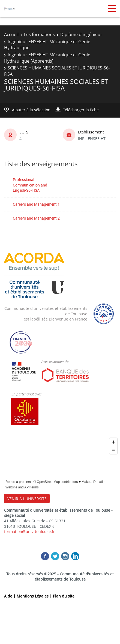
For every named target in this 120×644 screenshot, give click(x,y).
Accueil (11, 34)
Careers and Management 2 (36, 218)
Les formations (39, 34)
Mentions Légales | (35, 596)
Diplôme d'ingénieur (81, 34)
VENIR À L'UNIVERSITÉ (27, 499)
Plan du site (64, 596)
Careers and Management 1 (36, 204)
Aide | (10, 596)
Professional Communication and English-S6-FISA (30, 185)
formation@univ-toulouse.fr (29, 531)
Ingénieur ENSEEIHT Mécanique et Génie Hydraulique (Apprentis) (47, 58)
